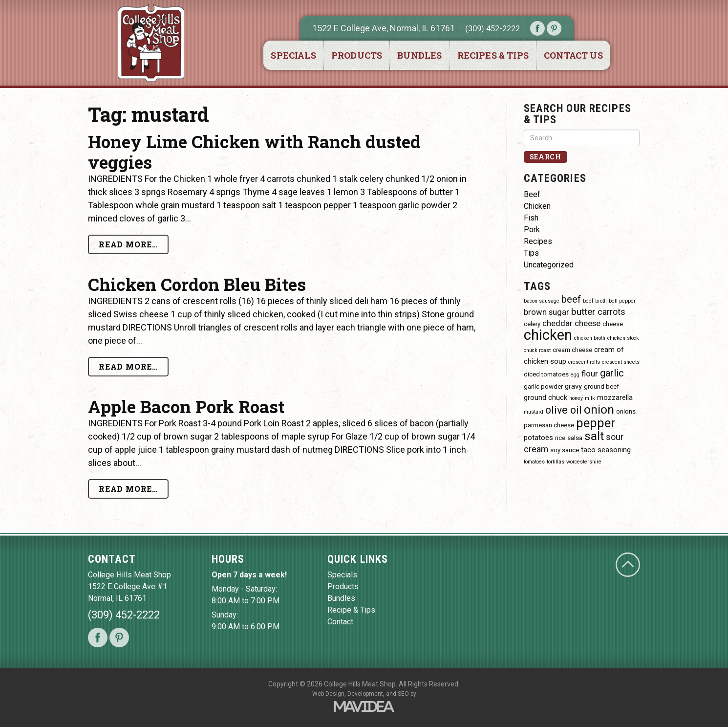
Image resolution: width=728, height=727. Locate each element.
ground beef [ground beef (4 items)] (601, 386)
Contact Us (573, 55)
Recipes (538, 241)
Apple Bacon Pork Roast (186, 406)
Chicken (537, 206)
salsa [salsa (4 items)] (575, 438)
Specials (293, 55)
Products (357, 55)
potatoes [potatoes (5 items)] (538, 438)
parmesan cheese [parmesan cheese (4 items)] (549, 425)
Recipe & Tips (351, 610)
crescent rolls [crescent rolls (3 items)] (584, 362)
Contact (340, 622)
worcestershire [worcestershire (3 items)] (584, 462)
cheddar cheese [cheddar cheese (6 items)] (571, 323)
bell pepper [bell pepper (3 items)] (622, 301)
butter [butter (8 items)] (583, 312)
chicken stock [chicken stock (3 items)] (623, 338)
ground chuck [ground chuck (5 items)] (546, 397)
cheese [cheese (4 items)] (613, 324)
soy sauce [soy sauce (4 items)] (565, 450)
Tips (531, 253)
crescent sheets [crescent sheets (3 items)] (621, 362)
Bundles (419, 55)
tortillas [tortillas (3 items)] (556, 462)
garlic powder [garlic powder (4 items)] (543, 386)
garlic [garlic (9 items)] (612, 373)
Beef (532, 194)
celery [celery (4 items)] (532, 324)
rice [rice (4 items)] (560, 438)
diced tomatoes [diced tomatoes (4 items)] (546, 374)
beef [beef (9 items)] (571, 299)
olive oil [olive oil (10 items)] (564, 410)
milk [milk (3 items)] (590, 398)
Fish (531, 218)
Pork (532, 230)
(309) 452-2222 (492, 28)
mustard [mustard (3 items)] (534, 412)
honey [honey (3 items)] (576, 398)
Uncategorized (549, 265)
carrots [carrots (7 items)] (611, 312)
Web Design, (329, 694)
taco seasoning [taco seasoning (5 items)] (606, 450)
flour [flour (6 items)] (590, 374)
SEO (403, 694)
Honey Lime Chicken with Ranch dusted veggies (254, 152)
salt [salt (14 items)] (594, 436)
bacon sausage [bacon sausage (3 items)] (542, 301)
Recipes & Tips (493, 55)
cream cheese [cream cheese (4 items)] (572, 350)
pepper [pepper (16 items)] (596, 423)
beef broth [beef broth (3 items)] (595, 301)
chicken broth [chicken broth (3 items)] (590, 338)
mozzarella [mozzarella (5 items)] (615, 397)
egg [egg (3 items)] (575, 375)
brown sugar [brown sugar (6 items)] (546, 312)
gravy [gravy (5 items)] (573, 386)
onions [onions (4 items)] (626, 411)
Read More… (128, 244)
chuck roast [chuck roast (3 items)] (537, 350)
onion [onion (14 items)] (599, 409)
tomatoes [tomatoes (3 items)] (534, 462)
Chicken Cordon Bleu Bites (197, 284)
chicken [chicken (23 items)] (548, 335)
